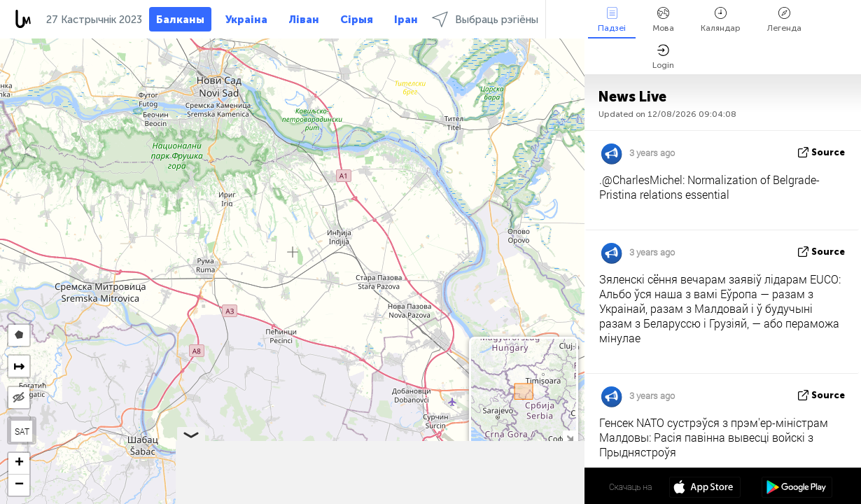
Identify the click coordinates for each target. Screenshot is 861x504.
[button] (19, 464)
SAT (22, 431)
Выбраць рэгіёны (485, 19)
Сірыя (357, 20)
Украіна (246, 20)
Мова (663, 20)
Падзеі (612, 20)
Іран (406, 20)
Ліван (304, 20)
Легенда (784, 20)
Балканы (180, 20)
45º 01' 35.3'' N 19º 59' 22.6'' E (530, 486)
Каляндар (721, 20)
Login (663, 57)
